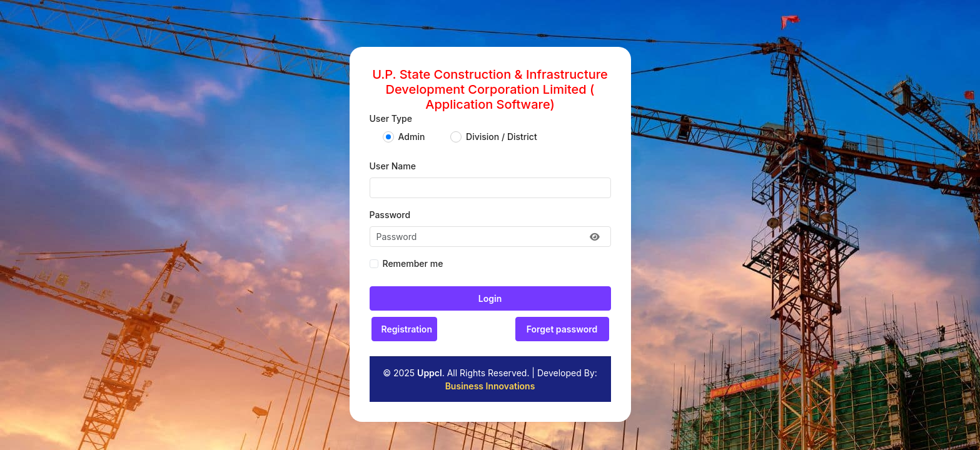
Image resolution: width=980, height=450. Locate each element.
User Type (391, 118)
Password (390, 215)
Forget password (562, 329)
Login (490, 298)
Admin (412, 137)
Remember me (413, 263)
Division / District (502, 137)
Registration (407, 329)
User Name (393, 166)
